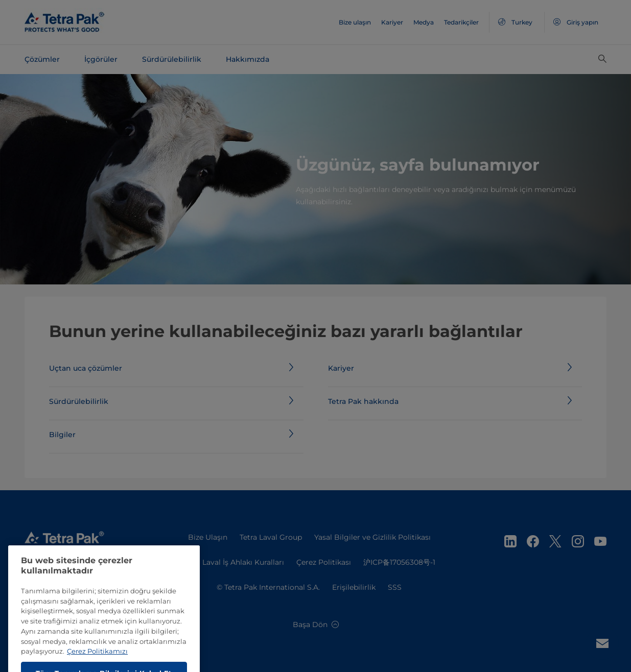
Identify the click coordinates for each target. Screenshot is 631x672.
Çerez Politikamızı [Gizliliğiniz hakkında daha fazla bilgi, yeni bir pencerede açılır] (97, 664)
